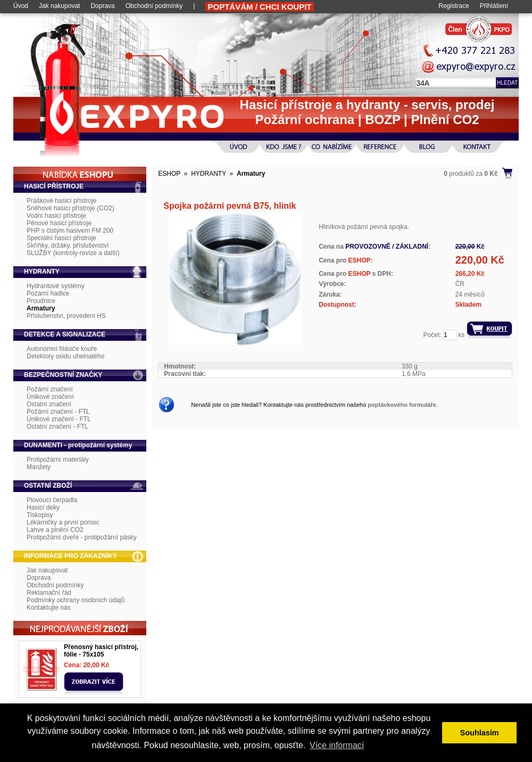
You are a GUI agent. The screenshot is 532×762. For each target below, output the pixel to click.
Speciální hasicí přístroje (61, 238)
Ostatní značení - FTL (57, 427)
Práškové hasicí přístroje (61, 201)
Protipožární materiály (58, 460)
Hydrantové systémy (56, 286)
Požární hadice (48, 293)
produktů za (471, 174)
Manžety (39, 467)
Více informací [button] (337, 745)
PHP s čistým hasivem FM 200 (70, 231)
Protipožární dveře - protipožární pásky (82, 537)
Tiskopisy (40, 515)
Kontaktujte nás (49, 608)
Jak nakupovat (59, 6)
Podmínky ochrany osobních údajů (76, 600)
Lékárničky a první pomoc (63, 522)
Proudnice (41, 301)
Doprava (102, 6)
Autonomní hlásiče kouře (62, 349)
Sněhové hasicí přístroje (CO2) (70, 208)
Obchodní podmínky (154, 6)
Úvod (21, 6)
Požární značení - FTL (58, 412)
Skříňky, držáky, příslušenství (68, 245)
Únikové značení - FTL (59, 419)
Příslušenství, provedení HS (66, 316)
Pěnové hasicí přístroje (59, 223)
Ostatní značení (49, 404)
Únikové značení (50, 397)
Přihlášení (494, 6)
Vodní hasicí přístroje (56, 216)
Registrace (454, 6)
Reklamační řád (49, 593)
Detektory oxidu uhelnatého (65, 356)
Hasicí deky (43, 507)
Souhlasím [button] (480, 733)
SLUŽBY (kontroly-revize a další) (73, 253)
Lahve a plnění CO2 (55, 530)
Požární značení (50, 389)
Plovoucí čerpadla (52, 500)
